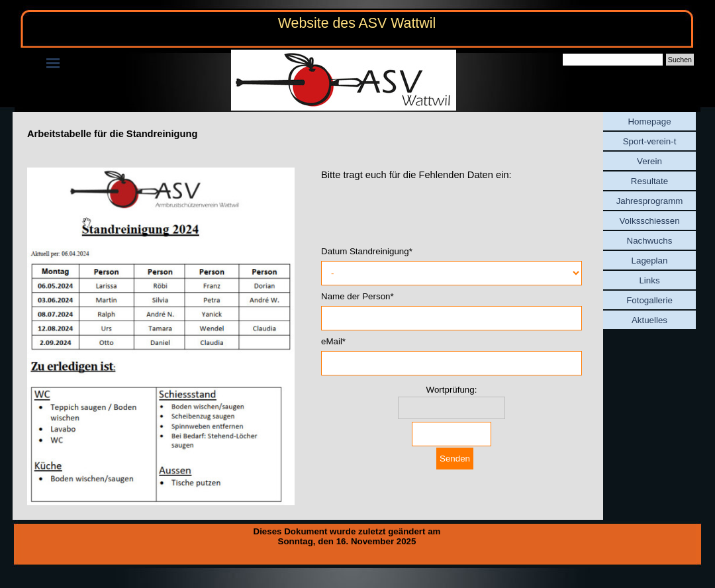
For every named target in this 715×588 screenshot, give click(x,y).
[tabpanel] (308, 134)
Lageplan (650, 261)
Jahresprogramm (650, 201)
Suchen (680, 60)
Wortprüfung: (452, 390)
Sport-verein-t (650, 141)
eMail (333, 341)
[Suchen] (613, 60)
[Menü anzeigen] (53, 63)
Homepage (649, 122)
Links (649, 280)
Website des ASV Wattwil (357, 23)
